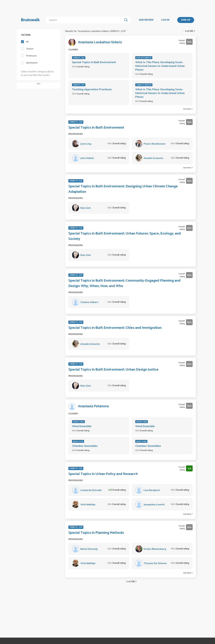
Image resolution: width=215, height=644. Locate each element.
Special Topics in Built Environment (94, 62)
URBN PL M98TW (144, 85)
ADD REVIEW (146, 20)
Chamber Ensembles (85, 446)
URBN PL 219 (79, 58)
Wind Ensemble (82, 426)
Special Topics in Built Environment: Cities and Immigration (115, 328)
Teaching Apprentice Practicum (92, 89)
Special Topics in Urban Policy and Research (103, 474)
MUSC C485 (141, 441)
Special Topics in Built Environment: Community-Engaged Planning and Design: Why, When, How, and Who (124, 283)
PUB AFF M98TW (144, 58)
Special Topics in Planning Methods (96, 533)
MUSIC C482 (142, 422)
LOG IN (165, 20)
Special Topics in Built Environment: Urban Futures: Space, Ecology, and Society (125, 236)
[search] (85, 20)
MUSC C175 (78, 441)
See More (188, 109)
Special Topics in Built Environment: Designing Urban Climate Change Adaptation (123, 189)
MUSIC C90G (78, 422)
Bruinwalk (30, 20)
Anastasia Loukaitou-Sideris (100, 42)
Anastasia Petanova (93, 406)
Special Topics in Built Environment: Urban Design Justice (113, 370)
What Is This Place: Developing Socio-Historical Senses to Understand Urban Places (160, 66)
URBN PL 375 (79, 85)
